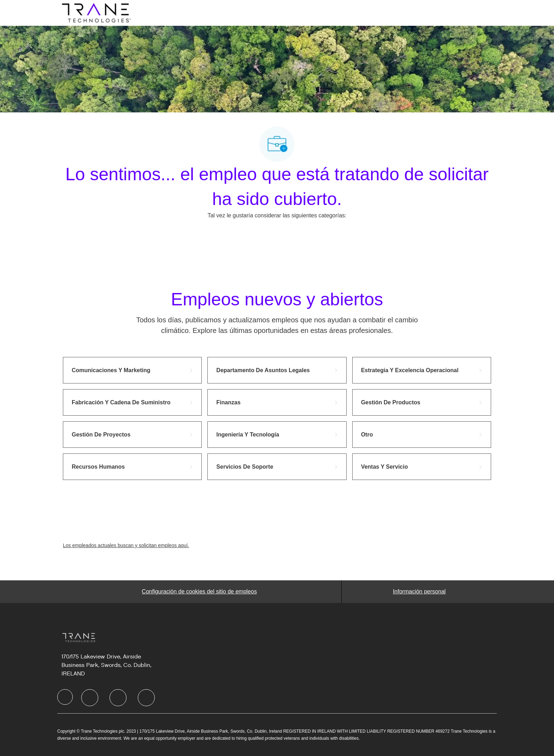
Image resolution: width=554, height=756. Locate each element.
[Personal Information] (419, 592)
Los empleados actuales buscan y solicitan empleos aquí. (126, 545)
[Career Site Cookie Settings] (199, 592)
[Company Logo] (95, 12)
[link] (132, 370)
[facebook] (65, 697)
